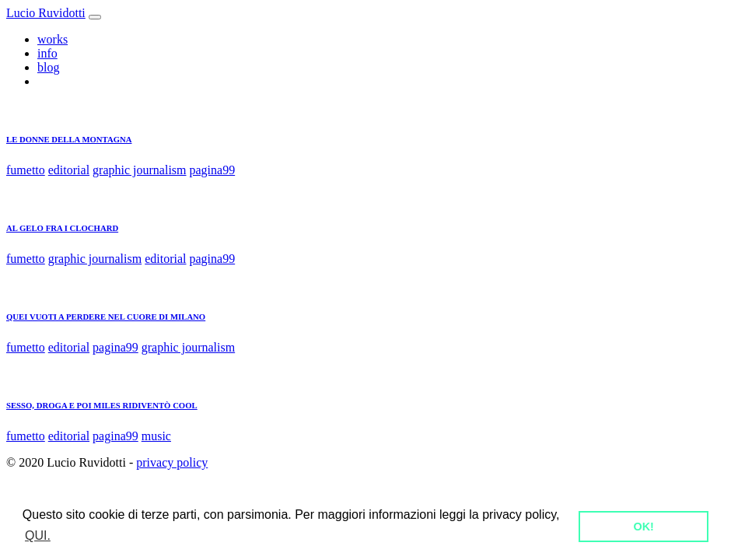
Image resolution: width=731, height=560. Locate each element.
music (156, 436)
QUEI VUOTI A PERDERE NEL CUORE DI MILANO (106, 317)
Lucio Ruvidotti (46, 13)
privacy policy (172, 462)
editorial (69, 170)
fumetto (26, 170)
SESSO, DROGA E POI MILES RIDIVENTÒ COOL (102, 405)
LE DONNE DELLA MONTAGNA (69, 139)
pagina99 (213, 170)
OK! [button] (643, 527)
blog (48, 67)
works (52, 39)
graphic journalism (139, 170)
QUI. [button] (38, 535)
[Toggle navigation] (95, 17)
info (47, 53)
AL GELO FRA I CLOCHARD (62, 228)
